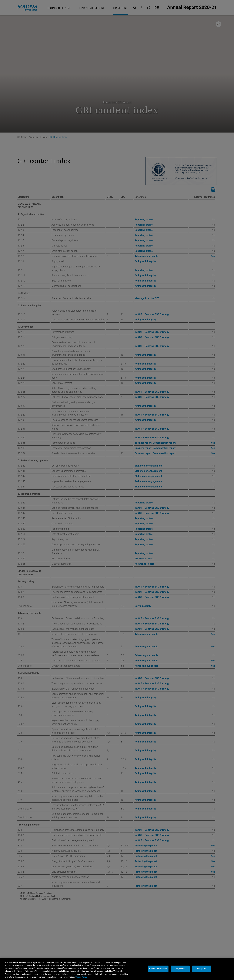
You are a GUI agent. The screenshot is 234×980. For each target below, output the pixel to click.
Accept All (201, 974)
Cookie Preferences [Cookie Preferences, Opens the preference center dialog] (158, 974)
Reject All (180, 974)
